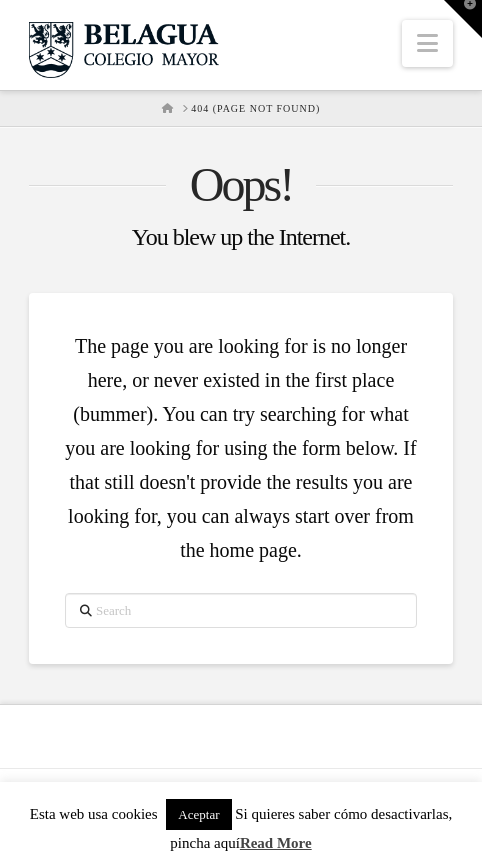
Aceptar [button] (198, 814)
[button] (427, 43)
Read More (276, 843)
